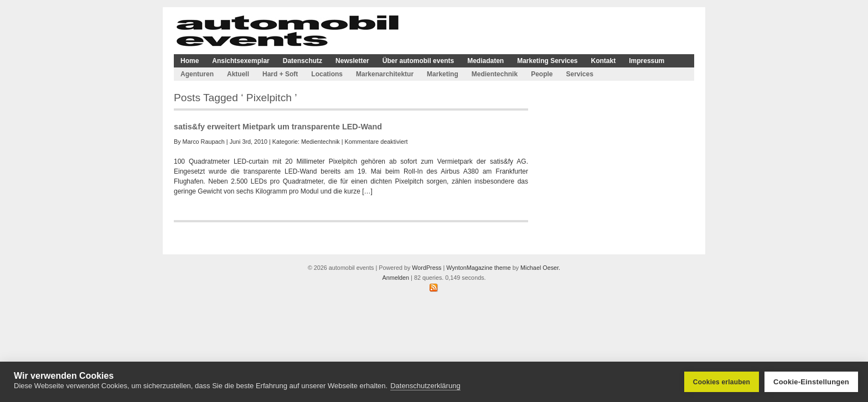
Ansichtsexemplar (241, 61)
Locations (327, 74)
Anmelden (396, 278)
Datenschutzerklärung (425, 386)
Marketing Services (547, 61)
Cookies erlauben (722, 382)
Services (579, 74)
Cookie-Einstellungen (811, 382)
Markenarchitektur (385, 74)
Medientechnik (495, 74)
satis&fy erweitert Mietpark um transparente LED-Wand (278, 127)
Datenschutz (303, 61)
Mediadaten (485, 61)
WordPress (427, 268)
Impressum (647, 61)
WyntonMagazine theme (478, 268)
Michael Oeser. (540, 268)
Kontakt (604, 61)
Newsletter (352, 61)
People (542, 74)
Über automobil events (418, 61)
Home (190, 61)
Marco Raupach (204, 142)
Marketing (443, 74)
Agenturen (197, 74)
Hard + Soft (280, 74)
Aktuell (238, 74)
